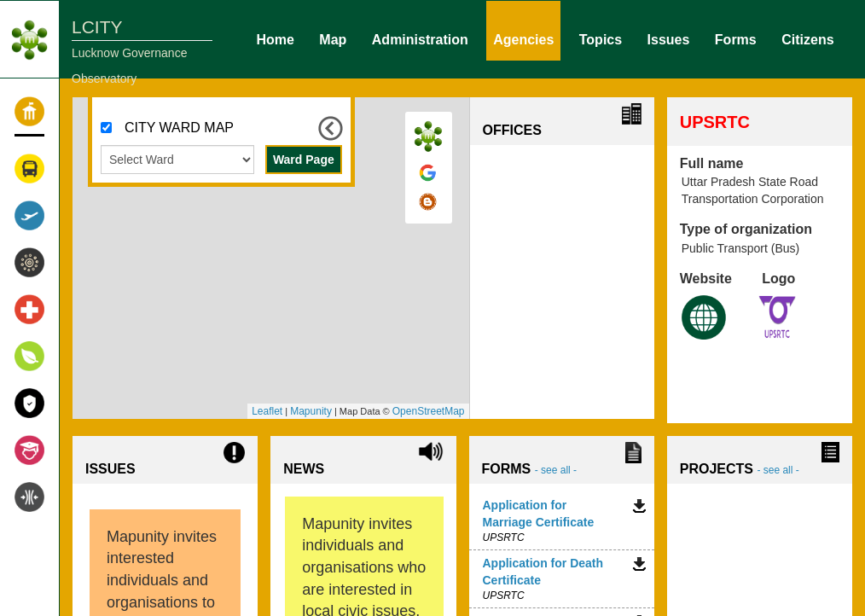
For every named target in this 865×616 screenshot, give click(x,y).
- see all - (556, 470)
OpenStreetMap (429, 411)
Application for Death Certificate (543, 572)
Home (275, 38)
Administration (420, 38)
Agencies (523, 38)
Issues (669, 38)
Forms (736, 38)
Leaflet (267, 411)
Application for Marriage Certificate (539, 514)
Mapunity (311, 411)
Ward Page (304, 160)
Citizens (807, 38)
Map (333, 38)
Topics (601, 38)
